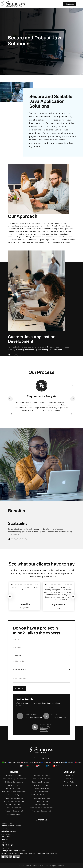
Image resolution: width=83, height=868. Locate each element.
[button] (9, 355)
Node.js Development (14, 814)
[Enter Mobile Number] (42, 661)
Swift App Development (14, 782)
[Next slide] (73, 597)
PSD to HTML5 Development (41, 795)
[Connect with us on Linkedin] (14, 857)
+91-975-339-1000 (59, 717)
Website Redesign (41, 805)
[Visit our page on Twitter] (7, 857)
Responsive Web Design (41, 798)
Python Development (14, 805)
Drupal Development (14, 788)
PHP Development (41, 792)
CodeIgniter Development (41, 779)
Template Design (41, 801)
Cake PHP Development (41, 776)
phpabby (44, 730)
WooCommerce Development (41, 808)
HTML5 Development (41, 785)
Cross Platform (14, 785)
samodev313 (45, 727)
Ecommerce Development (41, 782)
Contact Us (69, 779)
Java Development (14, 808)
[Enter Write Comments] (42, 679)
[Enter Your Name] (42, 639)
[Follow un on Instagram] (11, 857)
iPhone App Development (14, 798)
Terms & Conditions (69, 785)
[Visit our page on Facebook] (3, 857)
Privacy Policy (69, 782)
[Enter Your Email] (42, 647)
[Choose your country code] (42, 656)
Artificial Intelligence (14, 776)
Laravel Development (41, 788)
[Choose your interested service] (42, 669)
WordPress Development (41, 811)
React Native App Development (14, 779)
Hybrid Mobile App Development (14, 792)
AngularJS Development (14, 811)
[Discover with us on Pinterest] (18, 857)
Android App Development (14, 801)
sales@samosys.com (34, 717)
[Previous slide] (10, 597)
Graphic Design (14, 795)
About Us (69, 776)
